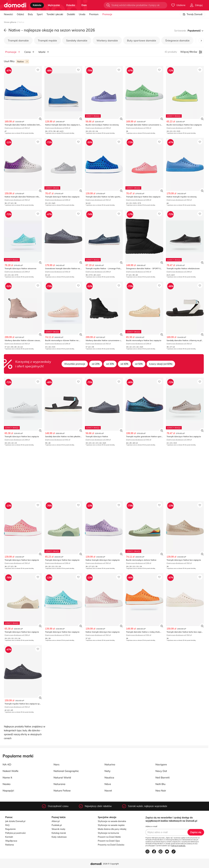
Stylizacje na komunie (108, 833)
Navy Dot (161, 771)
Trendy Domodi (193, 14)
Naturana (59, 784)
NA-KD (7, 764)
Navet (108, 791)
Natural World (62, 777)
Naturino (110, 764)
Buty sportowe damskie (142, 40)
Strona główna (10, 22)
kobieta (37, 5)
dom (84, 5)
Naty (108, 771)
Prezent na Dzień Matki (109, 837)
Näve (108, 784)
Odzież (20, 14)
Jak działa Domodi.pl (15, 821)
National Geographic (66, 771)
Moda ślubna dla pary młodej (112, 829)
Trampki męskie (47, 40)
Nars (56, 764)
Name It (7, 777)
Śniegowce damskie (177, 40)
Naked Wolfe (11, 771)
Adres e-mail (151, 826)
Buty (30, 14)
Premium (94, 14)
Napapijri (8, 791)
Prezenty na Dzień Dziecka (111, 845)
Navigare (161, 764)
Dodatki (71, 14)
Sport (40, 14)
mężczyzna (54, 5)
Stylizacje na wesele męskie (111, 825)
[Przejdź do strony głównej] (15, 5)
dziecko (71, 5)
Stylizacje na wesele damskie (112, 821)
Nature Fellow (62, 791)
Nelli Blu (160, 784)
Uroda (82, 14)
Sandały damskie (77, 40)
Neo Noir (161, 791)
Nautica (109, 777)
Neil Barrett (163, 777)
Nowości (8, 14)
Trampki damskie (18, 40)
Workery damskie (107, 40)
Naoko (7, 784)
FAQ (7, 825)
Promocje (107, 14)
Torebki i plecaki (55, 14)
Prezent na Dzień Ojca (109, 841)
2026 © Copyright (111, 864)
